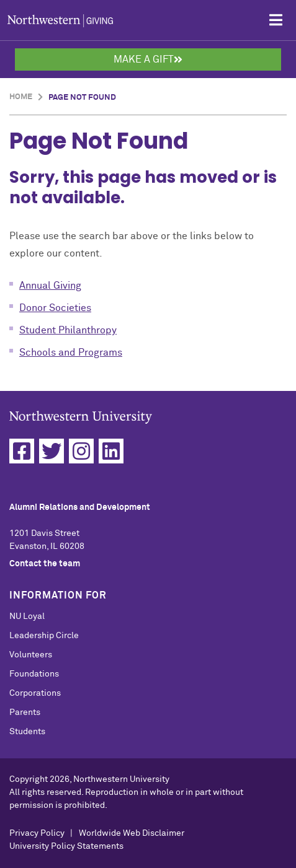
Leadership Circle (44, 636)
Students (27, 732)
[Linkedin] (111, 451)
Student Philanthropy (68, 330)
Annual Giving (50, 286)
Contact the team (45, 564)
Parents (25, 712)
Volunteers (31, 655)
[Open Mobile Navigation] (276, 20)
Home (21, 97)
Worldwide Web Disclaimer (132, 833)
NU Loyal (27, 616)
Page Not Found (82, 98)
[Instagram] (81, 451)
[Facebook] (22, 451)
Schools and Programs (71, 353)
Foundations (34, 674)
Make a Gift (148, 59)
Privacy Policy (37, 833)
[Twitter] (52, 451)
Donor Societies (55, 308)
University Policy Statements (66, 846)
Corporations (35, 693)
